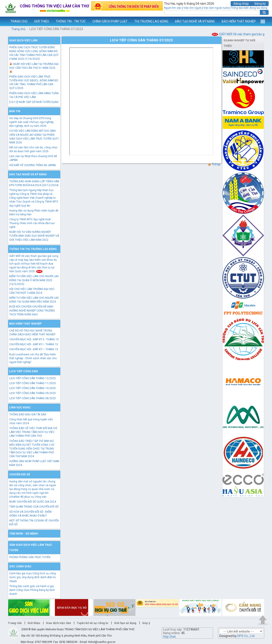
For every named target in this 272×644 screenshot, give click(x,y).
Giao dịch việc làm (23, 40)
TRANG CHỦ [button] (19, 21)
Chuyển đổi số (20, 475)
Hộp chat (169, 637)
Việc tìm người (192, 8)
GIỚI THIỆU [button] (42, 21)
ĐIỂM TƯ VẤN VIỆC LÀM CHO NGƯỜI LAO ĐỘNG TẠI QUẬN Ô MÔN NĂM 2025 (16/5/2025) (34, 280)
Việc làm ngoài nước (216, 8)
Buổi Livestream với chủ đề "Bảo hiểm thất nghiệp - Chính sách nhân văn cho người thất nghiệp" (33, 358)
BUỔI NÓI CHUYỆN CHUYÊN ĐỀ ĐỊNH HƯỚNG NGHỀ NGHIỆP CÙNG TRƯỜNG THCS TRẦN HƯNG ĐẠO (32, 310)
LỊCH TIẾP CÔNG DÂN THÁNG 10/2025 (33, 388)
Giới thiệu (34, 623)
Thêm (263, 21)
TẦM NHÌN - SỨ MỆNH (24, 534)
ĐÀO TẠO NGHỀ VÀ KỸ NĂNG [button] (195, 21)
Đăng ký (260, 4)
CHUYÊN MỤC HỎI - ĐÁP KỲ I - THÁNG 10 (34, 344)
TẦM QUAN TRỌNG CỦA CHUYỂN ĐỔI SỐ (34, 507)
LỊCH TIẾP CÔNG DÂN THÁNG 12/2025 (33, 378)
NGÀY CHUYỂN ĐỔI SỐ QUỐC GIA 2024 (33, 502)
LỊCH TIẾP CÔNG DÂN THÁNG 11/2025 (33, 383)
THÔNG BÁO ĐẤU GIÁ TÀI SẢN (28, 414)
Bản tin (15, 111)
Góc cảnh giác (20, 566)
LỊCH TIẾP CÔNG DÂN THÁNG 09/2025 (33, 393)
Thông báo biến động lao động (249, 8)
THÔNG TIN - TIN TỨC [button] (71, 21)
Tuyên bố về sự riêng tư (92, 623)
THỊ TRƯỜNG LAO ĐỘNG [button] (151, 21)
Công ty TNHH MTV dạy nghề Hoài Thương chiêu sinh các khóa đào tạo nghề (32, 223)
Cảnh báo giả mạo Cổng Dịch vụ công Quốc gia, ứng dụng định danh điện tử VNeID (33, 577)
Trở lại (214, 164)
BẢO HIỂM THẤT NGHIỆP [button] (239, 21)
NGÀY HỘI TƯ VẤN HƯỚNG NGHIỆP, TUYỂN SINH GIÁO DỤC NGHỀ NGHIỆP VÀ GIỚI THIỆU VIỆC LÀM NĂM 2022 (34, 236)
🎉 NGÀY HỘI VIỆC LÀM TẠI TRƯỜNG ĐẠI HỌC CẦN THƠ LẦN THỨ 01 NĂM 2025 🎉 (34, 68)
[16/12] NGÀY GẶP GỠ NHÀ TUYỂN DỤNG (34, 102)
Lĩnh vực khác (20, 408)
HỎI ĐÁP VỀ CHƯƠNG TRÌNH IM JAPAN (33, 165)
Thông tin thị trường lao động (33, 249)
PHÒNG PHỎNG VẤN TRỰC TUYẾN (30, 557)
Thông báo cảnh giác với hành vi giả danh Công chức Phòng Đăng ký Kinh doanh (32, 590)
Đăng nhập (241, 4)
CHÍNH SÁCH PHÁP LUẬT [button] (110, 21)
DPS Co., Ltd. (246, 636)
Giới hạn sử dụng (125, 623)
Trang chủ (18, 29)
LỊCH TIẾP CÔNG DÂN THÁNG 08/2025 (33, 398)
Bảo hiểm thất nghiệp (25, 324)
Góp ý (146, 623)
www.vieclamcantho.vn (4, 21)
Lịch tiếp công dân (24, 371)
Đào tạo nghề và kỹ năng (28, 174)
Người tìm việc (173, 8)
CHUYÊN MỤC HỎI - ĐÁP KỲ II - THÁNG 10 (34, 339)
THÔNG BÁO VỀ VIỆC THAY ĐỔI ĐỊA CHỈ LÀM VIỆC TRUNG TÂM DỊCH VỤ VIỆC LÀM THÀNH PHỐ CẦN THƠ (33, 432)
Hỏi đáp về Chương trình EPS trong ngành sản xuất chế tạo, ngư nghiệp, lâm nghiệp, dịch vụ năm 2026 (32, 122)
